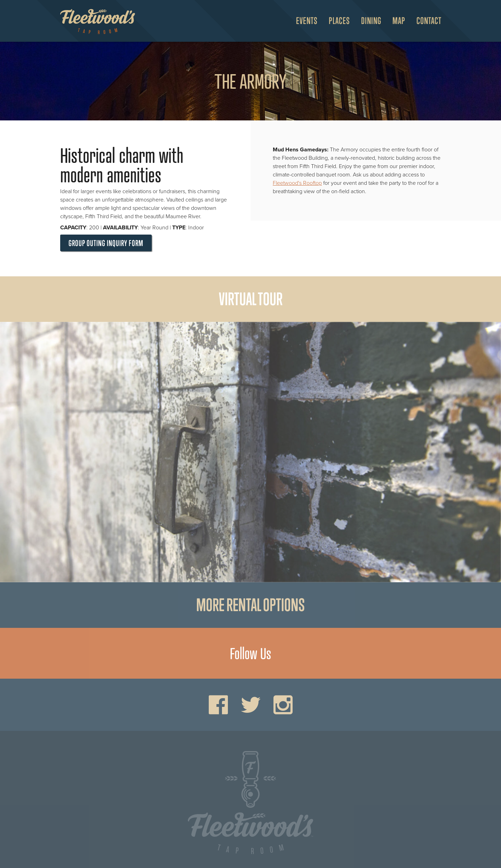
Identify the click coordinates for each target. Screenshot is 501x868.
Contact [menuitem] (429, 21)
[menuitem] (304, 21)
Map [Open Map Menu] (399, 21)
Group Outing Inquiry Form (106, 243)
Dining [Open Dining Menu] (371, 21)
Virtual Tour (251, 299)
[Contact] (426, 21)
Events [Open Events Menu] (307, 21)
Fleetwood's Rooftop (297, 183)
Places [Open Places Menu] (339, 21)
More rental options (250, 605)
